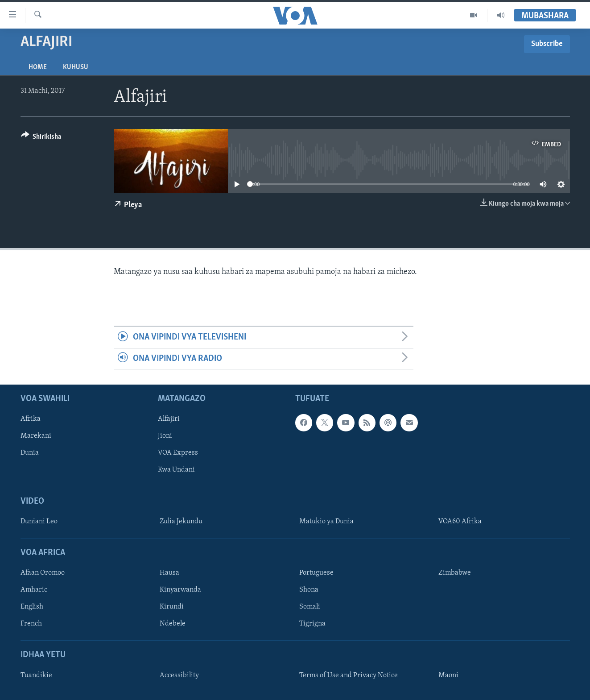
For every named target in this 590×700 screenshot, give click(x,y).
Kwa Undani (176, 470)
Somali (310, 607)
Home (38, 67)
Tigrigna (312, 624)
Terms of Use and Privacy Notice (349, 675)
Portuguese (316, 573)
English (32, 607)
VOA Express (178, 453)
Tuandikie (36, 675)
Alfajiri (169, 419)
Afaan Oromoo (43, 573)
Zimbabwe (455, 573)
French (31, 624)
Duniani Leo (39, 522)
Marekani (36, 436)
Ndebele (173, 624)
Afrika (31, 419)
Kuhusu (76, 67)
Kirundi (172, 607)
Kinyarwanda (180, 590)
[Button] (41, 138)
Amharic (34, 590)
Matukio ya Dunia (326, 522)
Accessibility (179, 675)
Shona (309, 590)
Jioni (165, 436)
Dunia (30, 453)
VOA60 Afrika (460, 522)
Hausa (169, 573)
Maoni (448, 675)
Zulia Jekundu (181, 522)
